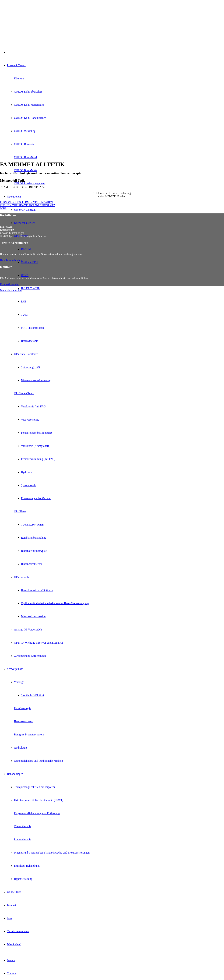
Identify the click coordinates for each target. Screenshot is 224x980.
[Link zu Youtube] (12, 973)
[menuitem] (115, 426)
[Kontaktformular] (9, 284)
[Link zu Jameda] (11, 960)
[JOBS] (3, 208)
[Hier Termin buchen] (11, 260)
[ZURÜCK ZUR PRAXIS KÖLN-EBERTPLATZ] (27, 205)
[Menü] (14, 944)
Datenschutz (7, 230)
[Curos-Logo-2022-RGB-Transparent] (26, 17)
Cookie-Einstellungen (12, 233)
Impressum (6, 227)
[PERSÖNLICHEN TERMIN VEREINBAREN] (26, 202)
